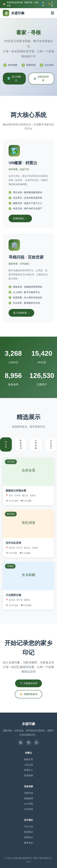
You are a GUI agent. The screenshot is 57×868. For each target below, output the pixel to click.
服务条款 (28, 843)
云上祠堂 (28, 804)
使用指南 (28, 775)
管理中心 (28, 770)
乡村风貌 (36, 444)
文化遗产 (51, 444)
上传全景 (28, 765)
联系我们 (28, 832)
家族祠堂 (21, 444)
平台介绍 (28, 827)
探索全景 (28, 759)
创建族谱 (28, 798)
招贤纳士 (28, 837)
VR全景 (6, 444)
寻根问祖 (28, 793)
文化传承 (28, 809)
